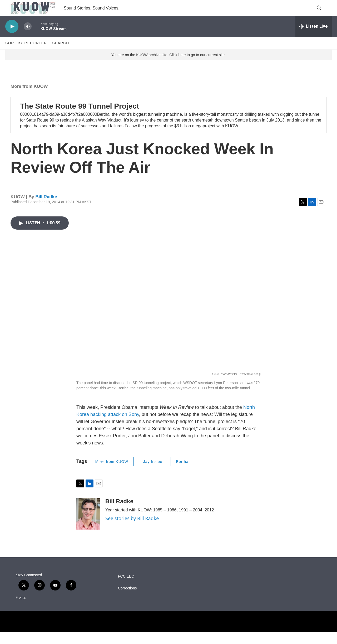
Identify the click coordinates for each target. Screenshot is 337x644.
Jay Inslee (153, 473)
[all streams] (314, 38)
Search (61, 55)
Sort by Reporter (26, 55)
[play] (12, 38)
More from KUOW (29, 98)
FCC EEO (126, 588)
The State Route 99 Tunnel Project (80, 118)
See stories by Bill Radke (132, 530)
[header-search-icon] (323, 14)
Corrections (127, 600)
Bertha (182, 473)
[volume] (28, 38)
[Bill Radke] (88, 526)
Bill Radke (46, 209)
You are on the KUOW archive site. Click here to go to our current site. (168, 67)
